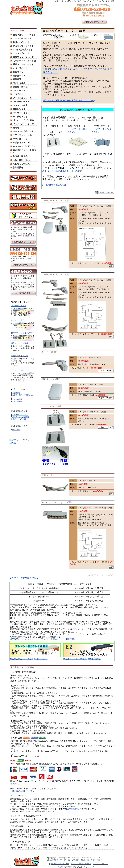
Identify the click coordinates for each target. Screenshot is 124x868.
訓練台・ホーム (20, 87)
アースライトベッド (22, 38)
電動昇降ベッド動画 (20, 356)
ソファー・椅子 (20, 105)
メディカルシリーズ (22, 98)
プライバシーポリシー (101, 864)
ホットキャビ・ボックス (24, 146)
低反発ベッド (19, 72)
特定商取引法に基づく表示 (60, 864)
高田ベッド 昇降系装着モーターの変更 (62, 171)
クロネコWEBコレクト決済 (22, 791)
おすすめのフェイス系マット (23, 333)
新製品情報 (18, 168)
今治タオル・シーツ (22, 143)
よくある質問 (17, 399)
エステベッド (19, 94)
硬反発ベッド (19, 76)
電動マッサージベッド (23, 57)
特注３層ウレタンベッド (24, 35)
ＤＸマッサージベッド (23, 46)
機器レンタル (19, 109)
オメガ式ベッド (20, 68)
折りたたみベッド (21, 42)
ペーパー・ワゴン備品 (23, 120)
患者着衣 (17, 128)
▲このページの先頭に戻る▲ (24, 578)
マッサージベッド (19, 306)
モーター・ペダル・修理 (24, 61)
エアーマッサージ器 (22, 135)
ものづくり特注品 (21, 164)
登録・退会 (16, 430)
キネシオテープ (20, 139)
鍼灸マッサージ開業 (20, 343)
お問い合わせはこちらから (56, 185)
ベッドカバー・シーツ (23, 124)
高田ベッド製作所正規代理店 (81, 864)
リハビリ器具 (19, 83)
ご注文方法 (16, 393)
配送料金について (74, 809)
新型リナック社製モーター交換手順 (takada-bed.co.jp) (69, 101)
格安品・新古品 (20, 156)
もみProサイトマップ (20, 415)
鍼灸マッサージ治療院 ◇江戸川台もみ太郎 (20, 418)
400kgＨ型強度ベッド (23, 50)
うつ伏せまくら (20, 117)
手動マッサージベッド (23, 64)
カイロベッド (19, 91)
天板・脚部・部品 (21, 160)
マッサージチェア (21, 102)
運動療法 (17, 79)
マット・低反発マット (23, 131)
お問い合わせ (17, 402)
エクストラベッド (21, 53)
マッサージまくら (21, 113)
